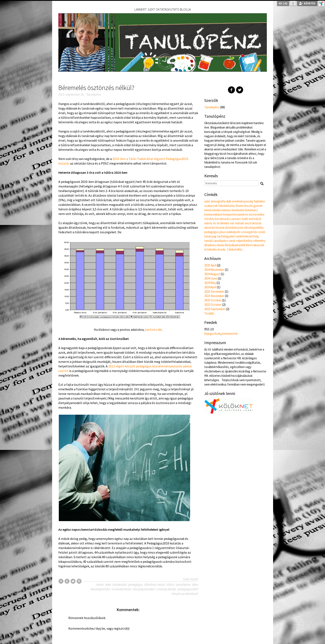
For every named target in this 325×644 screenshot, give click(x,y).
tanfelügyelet (226, 236)
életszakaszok (255, 245)
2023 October (213, 300)
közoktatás (120, 584)
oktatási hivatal (214, 228)
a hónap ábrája (166, 589)
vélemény (259, 241)
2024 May (210, 283)
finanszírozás (244, 206)
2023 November (214, 296)
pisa (222, 232)
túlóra (170, 584)
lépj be (100, 628)
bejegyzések (213, 334)
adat (108, 584)
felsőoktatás (227, 206)
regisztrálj (121, 628)
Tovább (210, 313)
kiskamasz (251, 210)
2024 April (210, 287)
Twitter (240, 90)
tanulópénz (183, 584)
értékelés (211, 249)
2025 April (210, 265)
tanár (232, 241)
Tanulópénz (94, 94)
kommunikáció (213, 214)
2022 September (215, 309)
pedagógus (136, 584)
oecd (248, 223)
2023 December (214, 291)
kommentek (230, 334)
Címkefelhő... (236, 249)
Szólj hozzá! (190, 579)
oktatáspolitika (100, 589)
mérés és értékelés (217, 223)
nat (232, 223)
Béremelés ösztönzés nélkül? (96, 88)
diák (229, 201)
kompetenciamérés (236, 214)
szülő (262, 232)
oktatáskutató (234, 228)
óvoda (221, 249)
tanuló (208, 241)
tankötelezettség (247, 236)
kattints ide (153, 329)
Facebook (232, 90)
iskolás (217, 210)
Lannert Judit (239, 219)
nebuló (239, 223)
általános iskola (155, 584)
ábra (195, 584)
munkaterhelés (122, 589)
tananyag (210, 236)
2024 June (211, 278)
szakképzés (233, 232)
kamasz (226, 210)
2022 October (213, 305)
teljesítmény (244, 241)
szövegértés (249, 232)
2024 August (212, 274)
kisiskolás (238, 210)
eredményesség (243, 201)
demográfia (218, 201)
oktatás (257, 223)
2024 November (214, 270)
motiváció (255, 219)
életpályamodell (144, 589)
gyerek (258, 206)
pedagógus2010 (188, 589)
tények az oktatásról (185, 594)
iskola (100, 584)
